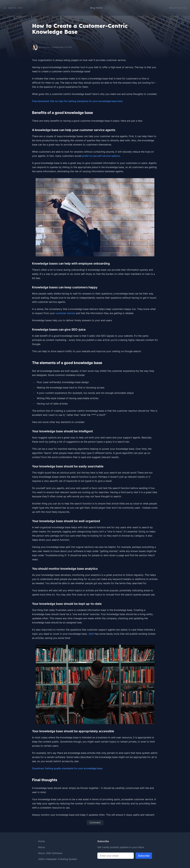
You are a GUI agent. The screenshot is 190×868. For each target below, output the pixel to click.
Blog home (96, 8)
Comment (95, 822)
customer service (65, 313)
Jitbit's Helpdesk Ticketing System (58, 859)
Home (41, 841)
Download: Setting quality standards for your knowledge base (67, 768)
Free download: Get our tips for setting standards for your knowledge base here (77, 101)
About (41, 847)
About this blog (178, 8)
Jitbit (91, 634)
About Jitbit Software (50, 853)
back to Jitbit (13, 8)
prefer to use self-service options (101, 156)
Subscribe (144, 856)
